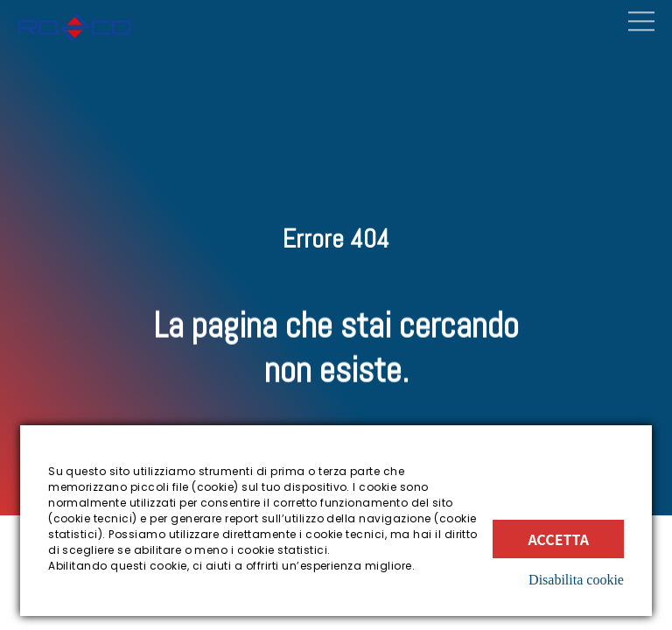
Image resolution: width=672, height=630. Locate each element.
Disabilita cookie (576, 580)
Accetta (558, 539)
